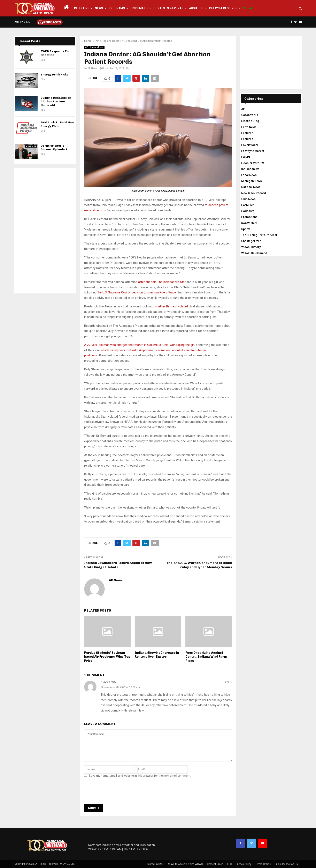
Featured (247, 133)
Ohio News (248, 199)
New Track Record (254, 193)
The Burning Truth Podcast (259, 235)
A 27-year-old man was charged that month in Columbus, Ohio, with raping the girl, (140, 345)
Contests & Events (168, 8)
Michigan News (252, 181)
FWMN (246, 157)
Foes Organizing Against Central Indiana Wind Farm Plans (206, 657)
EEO (229, 864)
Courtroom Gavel (142, 191)
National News (251, 187)
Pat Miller (248, 205)
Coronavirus (250, 115)
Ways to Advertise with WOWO (186, 864)
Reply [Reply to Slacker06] (229, 682)
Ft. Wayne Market (253, 151)
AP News (93, 68)
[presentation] (115, 792)
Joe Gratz (162, 191)
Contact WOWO (155, 864)
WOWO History (251, 247)
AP (86, 47)
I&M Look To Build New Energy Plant (57, 124)
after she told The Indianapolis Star (162, 282)
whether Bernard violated (171, 306)
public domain (176, 191)
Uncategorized (251, 241)
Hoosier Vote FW (253, 163)
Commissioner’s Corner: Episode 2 (54, 148)
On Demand (139, 8)
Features (247, 139)
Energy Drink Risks (54, 75)
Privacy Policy (244, 864)
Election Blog (250, 121)
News (99, 8)
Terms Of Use (263, 864)
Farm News (249, 127)
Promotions (249, 217)
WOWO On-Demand (254, 253)
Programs (117, 8)
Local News (249, 175)
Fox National (250, 145)
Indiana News (97, 47)
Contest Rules (215, 864)
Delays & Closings (223, 8)
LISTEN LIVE (81, 8)
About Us (196, 8)
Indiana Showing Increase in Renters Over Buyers (157, 655)
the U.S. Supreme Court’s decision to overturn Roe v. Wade (137, 292)
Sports (246, 229)
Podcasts (248, 211)
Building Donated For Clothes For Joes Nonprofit (56, 101)
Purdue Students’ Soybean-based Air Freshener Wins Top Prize (107, 657)
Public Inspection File (287, 864)
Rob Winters (249, 223)
